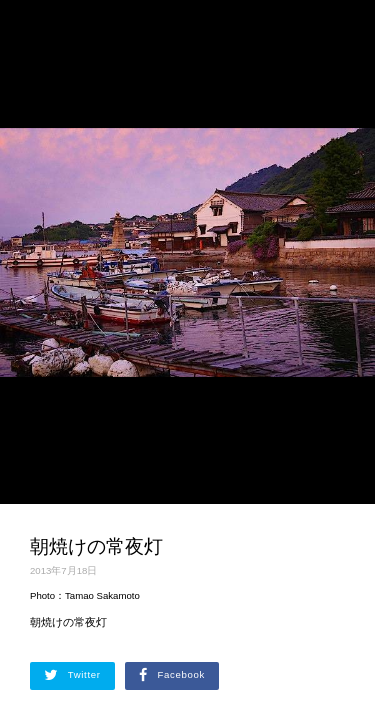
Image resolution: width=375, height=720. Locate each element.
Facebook (172, 675)
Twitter (72, 675)
